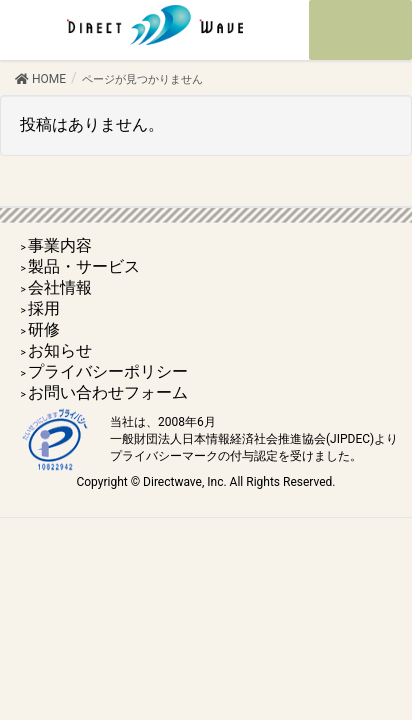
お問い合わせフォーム (108, 392)
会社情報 (60, 287)
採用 (44, 308)
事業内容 (60, 245)
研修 (44, 329)
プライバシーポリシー (108, 371)
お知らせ (60, 350)
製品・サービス (84, 266)
